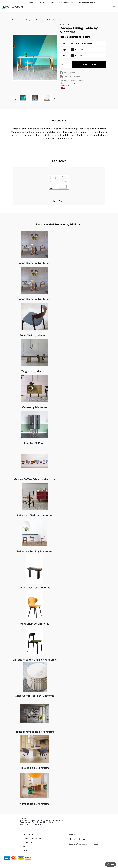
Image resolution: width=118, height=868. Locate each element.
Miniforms (64, 24)
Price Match (42, 2)
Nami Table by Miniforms (35, 804)
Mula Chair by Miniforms (35, 624)
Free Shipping (28, 2)
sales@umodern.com (66, 2)
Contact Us (28, 843)
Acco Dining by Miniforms (35, 263)
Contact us (65, 86)
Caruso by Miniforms (35, 407)
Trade (52, 2)
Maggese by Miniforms (35, 371)
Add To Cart (89, 65)
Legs (83, 50)
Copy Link (77, 84)
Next (57, 95)
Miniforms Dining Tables (54, 20)
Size (83, 44)
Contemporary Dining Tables (26, 20)
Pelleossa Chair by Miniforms (35, 515)
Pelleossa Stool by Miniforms (35, 552)
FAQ (25, 847)
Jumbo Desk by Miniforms (35, 588)
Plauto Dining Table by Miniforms (35, 732)
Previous (10, 58)
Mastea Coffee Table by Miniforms (35, 479)
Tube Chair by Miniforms (35, 335)
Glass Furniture (41, 20)
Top (83, 56)
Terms (25, 851)
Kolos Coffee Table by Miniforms (35, 696)
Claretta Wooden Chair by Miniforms (35, 660)
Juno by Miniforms (35, 443)
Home (14, 20)
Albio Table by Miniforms (35, 768)
